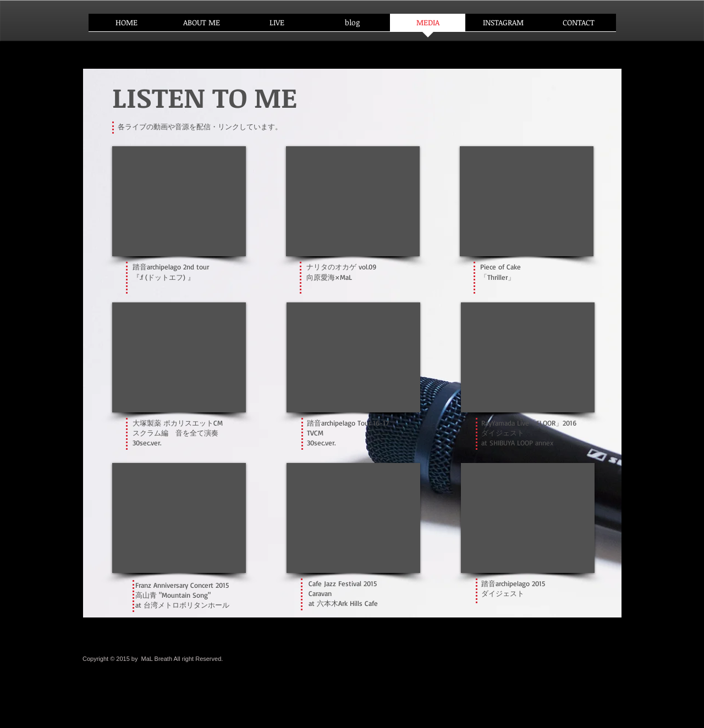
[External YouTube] (179, 518)
